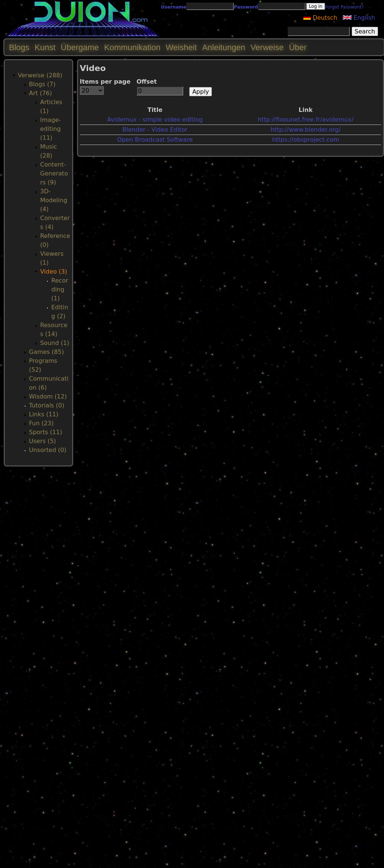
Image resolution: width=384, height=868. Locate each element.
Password (246, 7)
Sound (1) (55, 343)
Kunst (45, 47)
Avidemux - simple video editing (155, 120)
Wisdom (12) (48, 396)
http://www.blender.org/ (306, 130)
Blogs (19, 47)
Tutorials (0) (47, 405)
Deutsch (320, 18)
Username (174, 7)
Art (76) (41, 93)
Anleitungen (224, 47)
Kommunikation (132, 47)
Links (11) (44, 414)
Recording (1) (60, 289)
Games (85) (46, 352)
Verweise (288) (40, 75)
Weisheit (181, 47)
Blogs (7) (42, 84)
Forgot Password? (344, 7)
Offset (147, 82)
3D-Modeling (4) (54, 200)
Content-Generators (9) (54, 173)
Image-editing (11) (51, 129)
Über (298, 47)
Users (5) (43, 441)
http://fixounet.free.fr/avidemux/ (306, 120)
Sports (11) (46, 432)
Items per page (105, 82)
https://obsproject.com (306, 140)
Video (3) (54, 272)
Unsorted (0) (48, 450)
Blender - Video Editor (155, 130)
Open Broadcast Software (155, 140)
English (359, 18)
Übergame (80, 47)
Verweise (267, 47)
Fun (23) (41, 423)
